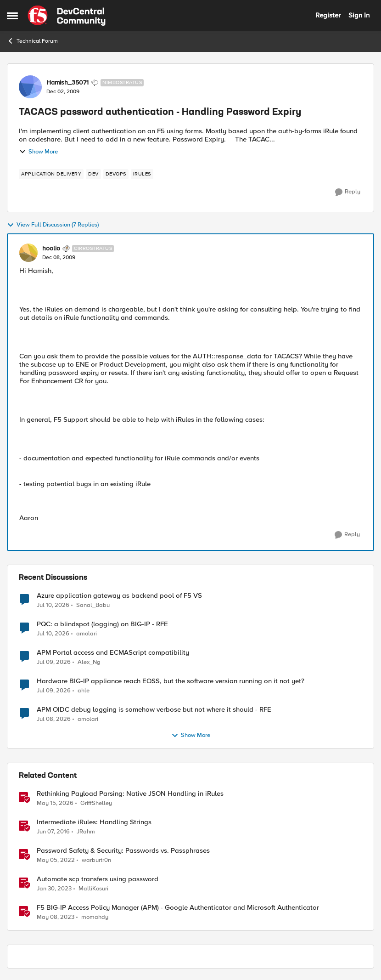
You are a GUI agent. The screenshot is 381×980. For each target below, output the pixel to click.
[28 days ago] (53, 605)
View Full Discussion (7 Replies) (53, 225)
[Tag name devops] (116, 174)
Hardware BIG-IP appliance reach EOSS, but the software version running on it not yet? (171, 681)
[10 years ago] (53, 832)
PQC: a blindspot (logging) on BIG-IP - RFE (102, 624)
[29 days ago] (54, 663)
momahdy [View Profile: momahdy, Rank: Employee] (95, 917)
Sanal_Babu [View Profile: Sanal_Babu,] (93, 605)
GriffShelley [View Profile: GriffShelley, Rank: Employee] (96, 803)
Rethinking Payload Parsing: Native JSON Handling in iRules (130, 794)
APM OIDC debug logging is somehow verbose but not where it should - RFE (154, 710)
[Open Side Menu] (12, 16)
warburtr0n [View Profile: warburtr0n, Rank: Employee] (96, 860)
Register (328, 15)
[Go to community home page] (67, 16)
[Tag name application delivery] (51, 174)
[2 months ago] (55, 804)
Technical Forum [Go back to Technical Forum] (32, 41)
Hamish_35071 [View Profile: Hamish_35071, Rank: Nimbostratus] (67, 83)
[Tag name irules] (142, 174)
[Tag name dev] (93, 174)
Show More (38, 152)
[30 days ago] (54, 691)
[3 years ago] (54, 889)
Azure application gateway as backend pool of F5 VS (119, 596)
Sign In (359, 15)
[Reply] (348, 192)
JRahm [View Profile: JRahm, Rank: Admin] (86, 832)
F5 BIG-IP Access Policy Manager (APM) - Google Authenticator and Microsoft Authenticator (178, 908)
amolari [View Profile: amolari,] (87, 634)
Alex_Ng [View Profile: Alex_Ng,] (89, 662)
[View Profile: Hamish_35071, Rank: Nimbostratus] (30, 87)
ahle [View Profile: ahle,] (84, 691)
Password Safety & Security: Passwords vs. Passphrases (123, 851)
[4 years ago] (56, 861)
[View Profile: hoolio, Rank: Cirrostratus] (28, 253)
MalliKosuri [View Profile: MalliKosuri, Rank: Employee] (93, 889)
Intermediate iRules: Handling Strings (94, 822)
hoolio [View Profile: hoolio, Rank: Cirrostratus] (51, 249)
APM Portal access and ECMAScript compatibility (113, 653)
